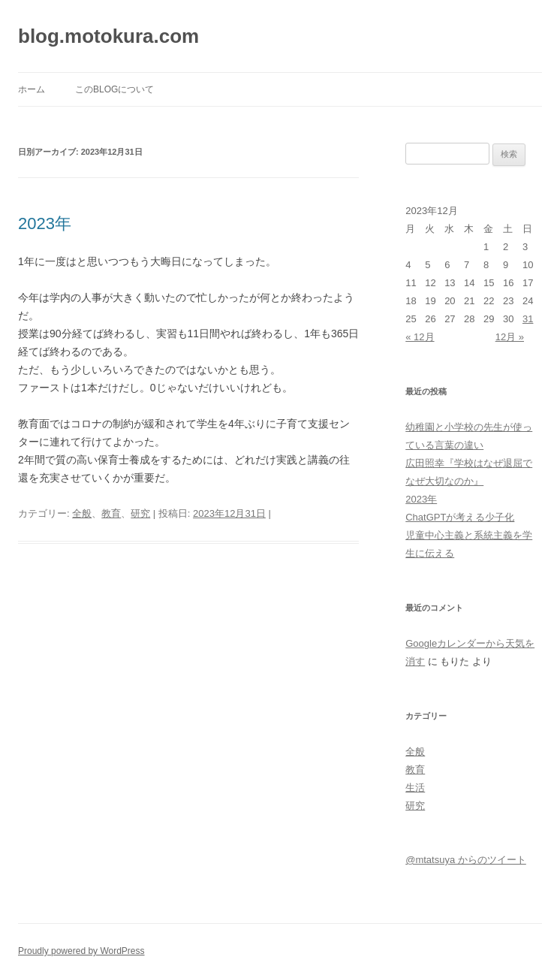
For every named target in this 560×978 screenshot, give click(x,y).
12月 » (510, 337)
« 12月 (420, 337)
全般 (82, 513)
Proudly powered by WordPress (81, 951)
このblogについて (114, 89)
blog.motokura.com (108, 36)
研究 (140, 513)
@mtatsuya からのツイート (466, 860)
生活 (415, 788)
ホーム (32, 89)
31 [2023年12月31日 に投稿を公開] (528, 319)
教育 (111, 513)
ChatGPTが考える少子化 (460, 517)
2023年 (45, 223)
